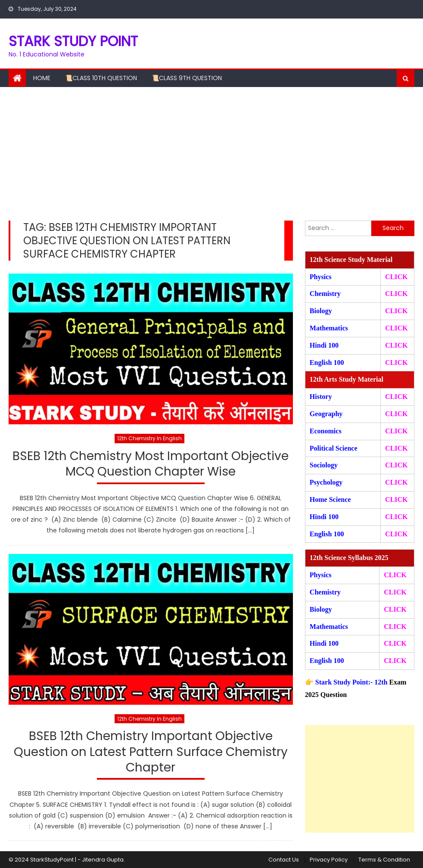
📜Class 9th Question (187, 78)
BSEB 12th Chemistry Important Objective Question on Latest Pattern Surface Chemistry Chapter (151, 752)
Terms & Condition (384, 860)
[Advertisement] (211, 152)
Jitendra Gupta (103, 860)
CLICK (396, 328)
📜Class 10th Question (101, 78)
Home (42, 78)
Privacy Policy (329, 860)
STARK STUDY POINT (73, 41)
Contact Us (284, 860)
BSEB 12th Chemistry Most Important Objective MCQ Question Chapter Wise (151, 464)
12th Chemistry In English (149, 438)
